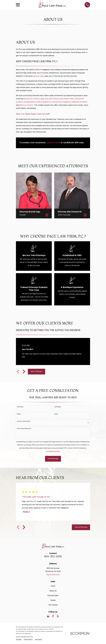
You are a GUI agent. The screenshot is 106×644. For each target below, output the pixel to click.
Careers (53, 600)
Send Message (53, 459)
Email (56, 414)
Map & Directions (53, 575)
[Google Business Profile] (48, 616)
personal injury (38, 76)
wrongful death (30, 102)
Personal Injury (53, 596)
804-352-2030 (53, 556)
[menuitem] (19, 640)
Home (53, 586)
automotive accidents (32, 99)
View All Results (36, 371)
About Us (53, 591)
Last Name (58, 407)
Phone (19, 414)
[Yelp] (58, 616)
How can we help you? (24, 429)
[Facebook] (53, 616)
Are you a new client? (24, 421)
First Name (20, 407)
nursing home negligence (61, 102)
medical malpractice (44, 102)
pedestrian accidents (79, 102)
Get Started (53, 605)
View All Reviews (81, 527)
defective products (26, 105)
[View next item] (24, 372)
